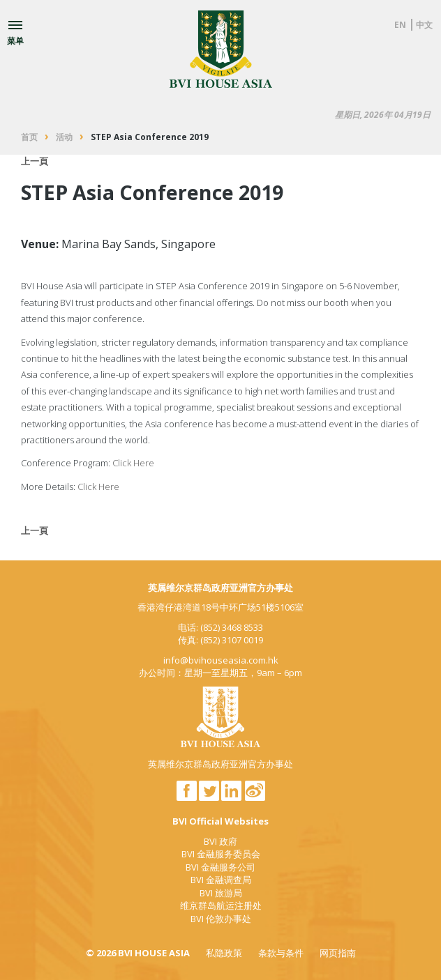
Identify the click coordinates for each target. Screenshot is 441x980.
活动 (64, 137)
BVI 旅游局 (221, 893)
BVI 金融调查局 (221, 880)
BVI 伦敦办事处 (221, 919)
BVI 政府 (221, 841)
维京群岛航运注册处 (221, 905)
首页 (29, 137)
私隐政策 (224, 953)
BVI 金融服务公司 (221, 867)
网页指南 (338, 953)
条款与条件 (281, 953)
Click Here (133, 463)
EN (400, 25)
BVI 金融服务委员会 (221, 854)
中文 (424, 25)
